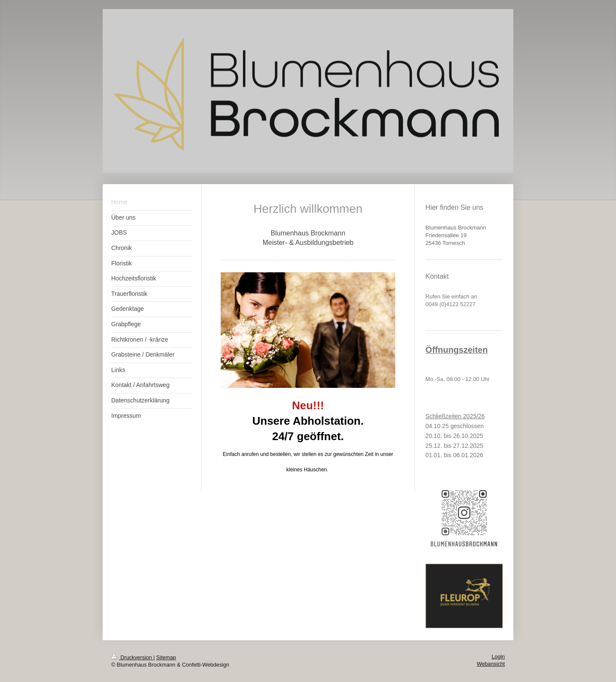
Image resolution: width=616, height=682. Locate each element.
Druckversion (132, 658)
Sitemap (166, 658)
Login (498, 657)
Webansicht (491, 664)
